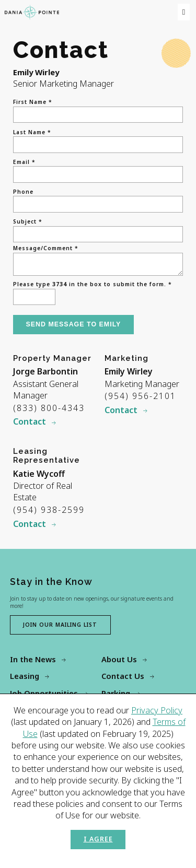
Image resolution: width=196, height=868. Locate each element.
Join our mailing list (60, 627)
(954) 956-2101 (140, 398)
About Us (119, 661)
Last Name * (32, 132)
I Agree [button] (98, 839)
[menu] (183, 12)
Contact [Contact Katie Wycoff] (30, 526)
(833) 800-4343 (49, 410)
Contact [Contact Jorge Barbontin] (30, 424)
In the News (33, 661)
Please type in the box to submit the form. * (93, 286)
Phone (23, 192)
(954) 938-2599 (49, 512)
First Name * (33, 102)
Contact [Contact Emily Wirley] (121, 412)
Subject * (28, 221)
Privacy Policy (157, 710)
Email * (24, 162)
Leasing (25, 678)
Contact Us (123, 678)
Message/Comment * (46, 248)
